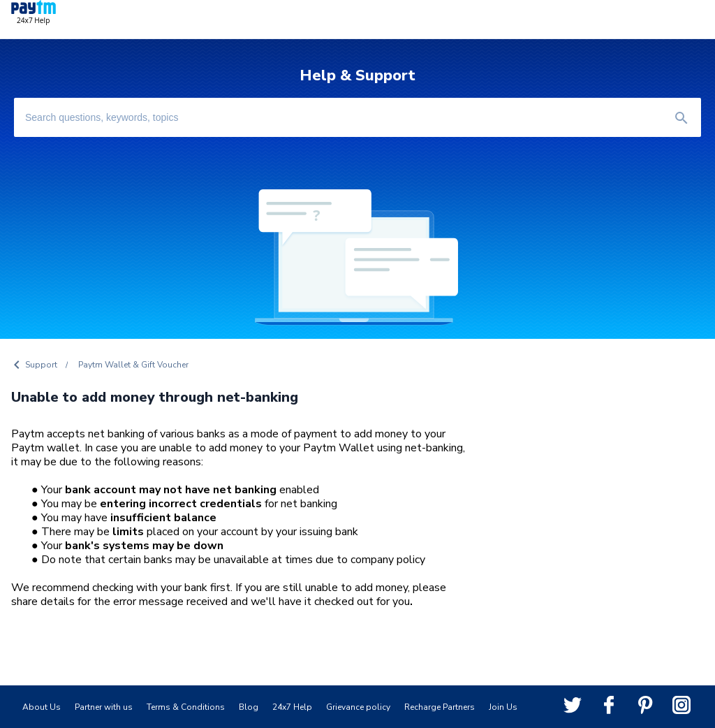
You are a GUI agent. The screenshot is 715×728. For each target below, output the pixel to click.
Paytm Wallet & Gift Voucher (133, 365)
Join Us (503, 707)
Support (41, 365)
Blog (249, 707)
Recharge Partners (440, 707)
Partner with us (104, 707)
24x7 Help (292, 707)
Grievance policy (358, 707)
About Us (42, 707)
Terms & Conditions (186, 707)
